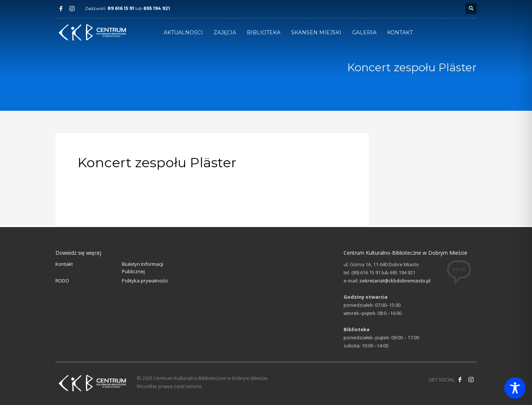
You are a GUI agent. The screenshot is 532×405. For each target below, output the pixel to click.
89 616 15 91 (121, 8)
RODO (62, 281)
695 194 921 (157, 8)
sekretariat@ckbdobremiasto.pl (395, 281)
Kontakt (64, 264)
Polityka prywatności (145, 281)
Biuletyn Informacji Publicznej (143, 268)
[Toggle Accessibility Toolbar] (515, 388)
